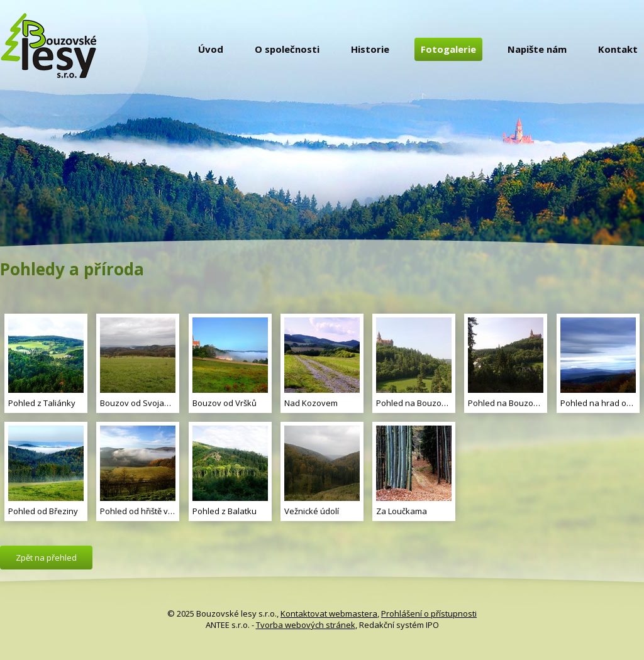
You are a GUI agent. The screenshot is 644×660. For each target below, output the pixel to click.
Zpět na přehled (46, 558)
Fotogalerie (448, 49)
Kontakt (618, 49)
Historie (370, 49)
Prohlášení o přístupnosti (429, 613)
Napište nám (537, 49)
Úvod (211, 49)
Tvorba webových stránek (306, 625)
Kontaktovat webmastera (329, 613)
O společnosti (287, 49)
